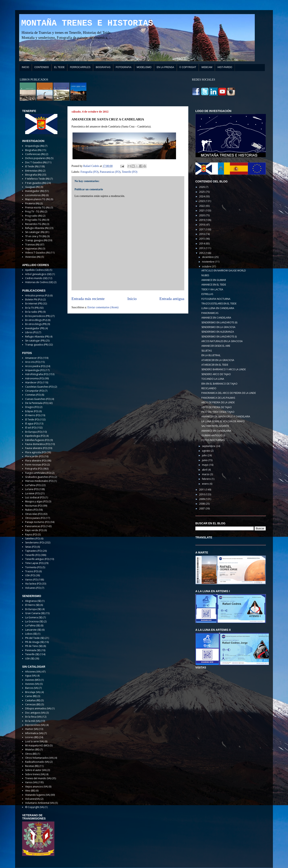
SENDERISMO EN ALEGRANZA (218, 332)
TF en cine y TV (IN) (36, 236)
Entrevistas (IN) (34, 171)
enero (206, 484)
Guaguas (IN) (32, 187)
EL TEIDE (60, 67)
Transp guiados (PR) (37, 345)
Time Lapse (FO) (34, 563)
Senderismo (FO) (35, 543)
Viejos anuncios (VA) (37, 787)
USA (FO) (30, 575)
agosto (206, 451)
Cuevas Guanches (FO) (38, 399)
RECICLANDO (209, 388)
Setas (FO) (31, 547)
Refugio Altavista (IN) (37, 228)
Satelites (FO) (33, 538)
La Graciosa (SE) (34, 621)
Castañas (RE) (33, 700)
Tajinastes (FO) (34, 551)
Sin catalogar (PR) (35, 341)
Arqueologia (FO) (35, 370)
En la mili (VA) (33, 721)
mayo (206, 465)
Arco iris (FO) (33, 362)
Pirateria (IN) (32, 203)
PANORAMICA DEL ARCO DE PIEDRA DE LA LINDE (229, 393)
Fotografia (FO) (90, 172)
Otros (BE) (31, 754)
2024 (202, 196)
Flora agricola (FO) (36, 452)
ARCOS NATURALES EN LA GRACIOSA (222, 341)
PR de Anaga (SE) (35, 642)
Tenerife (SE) (32, 654)
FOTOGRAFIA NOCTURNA (216, 299)
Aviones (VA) (32, 684)
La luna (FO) (32, 489)
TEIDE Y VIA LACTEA (212, 289)
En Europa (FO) (34, 432)
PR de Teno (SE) (34, 646)
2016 (202, 234)
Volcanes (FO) (33, 588)
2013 (202, 248)
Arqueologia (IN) (35, 146)
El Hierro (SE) (32, 605)
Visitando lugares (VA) (38, 795)
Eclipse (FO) (32, 411)
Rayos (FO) (31, 534)
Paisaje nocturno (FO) (37, 522)
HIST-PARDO (225, 67)
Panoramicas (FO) (110, 172)
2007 (202, 508)
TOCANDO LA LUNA (213, 379)
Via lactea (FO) (33, 584)
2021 (202, 211)
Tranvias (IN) (32, 245)
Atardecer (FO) (34, 382)
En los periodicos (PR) (37, 316)
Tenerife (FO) (130, 172)
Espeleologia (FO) (35, 436)
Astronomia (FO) (35, 378)
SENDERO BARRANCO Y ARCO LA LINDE (224, 369)
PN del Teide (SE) (35, 638)
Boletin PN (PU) (34, 300)
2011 (202, 490)
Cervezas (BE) (33, 704)
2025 (202, 192)
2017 (202, 229)
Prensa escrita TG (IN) (37, 207)
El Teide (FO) (32, 420)
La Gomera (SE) (34, 617)
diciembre (208, 257)
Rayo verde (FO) (34, 530)
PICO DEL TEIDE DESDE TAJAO (218, 412)
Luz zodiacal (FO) (35, 497)
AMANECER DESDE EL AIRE (216, 346)
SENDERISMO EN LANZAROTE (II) (219, 322)
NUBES (205, 275)
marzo (206, 474)
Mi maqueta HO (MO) (37, 745)
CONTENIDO (42, 67)
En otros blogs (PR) (36, 324)
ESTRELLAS (207, 294)
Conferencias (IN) (35, 154)
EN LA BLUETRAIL (211, 355)
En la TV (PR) (32, 308)
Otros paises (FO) (35, 518)
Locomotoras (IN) (35, 195)
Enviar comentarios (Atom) (103, 307)
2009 (202, 499)
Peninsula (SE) (33, 650)
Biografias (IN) (33, 150)
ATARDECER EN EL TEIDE (215, 365)
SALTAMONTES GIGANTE (215, 426)
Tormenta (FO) (33, 567)
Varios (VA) (31, 782)
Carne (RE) (31, 696)
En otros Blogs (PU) (36, 320)
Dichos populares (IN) (38, 158)
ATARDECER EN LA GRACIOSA (218, 360)
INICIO (25, 67)
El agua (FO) (32, 424)
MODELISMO (144, 67)
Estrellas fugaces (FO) (37, 440)
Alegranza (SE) (33, 601)
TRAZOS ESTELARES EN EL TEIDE (219, 304)
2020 (202, 215)
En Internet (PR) (34, 304)
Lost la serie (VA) (35, 741)
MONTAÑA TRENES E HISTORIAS (87, 23)
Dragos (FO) (32, 407)
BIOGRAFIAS (103, 67)
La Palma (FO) (33, 485)
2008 (202, 504)
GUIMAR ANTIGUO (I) (213, 435)
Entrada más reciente (88, 299)
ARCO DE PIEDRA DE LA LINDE (218, 402)
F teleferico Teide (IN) (37, 179)
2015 (202, 239)
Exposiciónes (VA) (35, 725)
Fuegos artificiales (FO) (38, 473)
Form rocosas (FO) (36, 465)
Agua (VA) (31, 676)
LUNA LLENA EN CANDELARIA (218, 308)
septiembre (209, 446)
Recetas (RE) (32, 766)
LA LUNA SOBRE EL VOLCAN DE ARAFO (223, 421)
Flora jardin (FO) (34, 456)
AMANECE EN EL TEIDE (214, 285)
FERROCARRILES (80, 67)
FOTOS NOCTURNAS (213, 440)
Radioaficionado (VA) (37, 762)
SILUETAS (207, 351)
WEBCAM (207, 67)
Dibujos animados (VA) (38, 708)
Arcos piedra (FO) (35, 366)
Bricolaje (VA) (33, 692)
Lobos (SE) (31, 634)
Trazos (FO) (32, 571)
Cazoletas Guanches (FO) (39, 387)
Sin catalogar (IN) (35, 232)
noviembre (209, 262)
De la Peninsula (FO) (36, 403)
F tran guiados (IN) (36, 183)
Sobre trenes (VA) (35, 774)
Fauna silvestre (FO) (36, 448)
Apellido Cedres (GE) (37, 270)
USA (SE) (30, 659)
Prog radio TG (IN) (35, 220)
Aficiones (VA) (33, 672)
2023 (202, 201)
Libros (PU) (31, 332)
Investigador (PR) (35, 328)
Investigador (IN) (35, 191)
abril (205, 470)
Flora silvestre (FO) (36, 461)
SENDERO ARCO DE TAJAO (216, 374)
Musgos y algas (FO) (36, 501)
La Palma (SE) (33, 625)
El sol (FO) (31, 428)
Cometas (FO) (33, 395)
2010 (202, 494)
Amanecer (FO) (34, 358)
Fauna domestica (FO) (38, 444)
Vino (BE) (30, 791)
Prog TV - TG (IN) (34, 212)
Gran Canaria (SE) (35, 613)
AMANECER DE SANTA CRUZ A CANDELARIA (226, 416)
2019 (202, 220)
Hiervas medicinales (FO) (39, 481)
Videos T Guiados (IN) (37, 253)
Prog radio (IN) (34, 216)
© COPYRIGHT (188, 67)
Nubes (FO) (32, 510)
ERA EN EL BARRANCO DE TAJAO (219, 384)
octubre (207, 266)
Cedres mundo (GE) (36, 278)
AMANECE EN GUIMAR (214, 280)
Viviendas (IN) (33, 257)
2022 (202, 206)
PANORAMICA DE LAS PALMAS (218, 398)
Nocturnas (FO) (34, 506)
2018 (202, 225)
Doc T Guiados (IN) (36, 162)
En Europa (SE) (33, 609)
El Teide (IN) (32, 166)
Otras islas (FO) (34, 514)
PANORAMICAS (210, 313)
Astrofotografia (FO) (37, 374)
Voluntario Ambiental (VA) (40, 803)
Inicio (132, 299)
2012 (202, 253)
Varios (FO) (31, 580)
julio (205, 455)
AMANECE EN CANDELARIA (216, 318)
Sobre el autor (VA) (36, 770)
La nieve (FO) (32, 493)
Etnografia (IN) (33, 175)
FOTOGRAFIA (124, 67)
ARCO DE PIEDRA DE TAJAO (217, 407)
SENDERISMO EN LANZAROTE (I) (219, 337)
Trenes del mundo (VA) (38, 778)
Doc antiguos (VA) (35, 713)
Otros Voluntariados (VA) (39, 758)
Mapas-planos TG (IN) (37, 199)
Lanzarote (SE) (33, 630)
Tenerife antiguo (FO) (37, 559)
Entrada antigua (172, 299)
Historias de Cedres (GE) (39, 282)
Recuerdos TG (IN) (35, 224)
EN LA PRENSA (165, 67)
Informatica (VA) (34, 733)
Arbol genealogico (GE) (38, 274)
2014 (202, 244)
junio (205, 460)
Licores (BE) (32, 737)
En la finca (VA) (33, 717)
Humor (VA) (32, 729)
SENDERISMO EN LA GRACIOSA (218, 327)
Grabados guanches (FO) (39, 477)
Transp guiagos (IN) (36, 240)
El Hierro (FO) (33, 415)
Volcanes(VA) (33, 799)
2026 (202, 187)
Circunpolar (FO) (35, 391)
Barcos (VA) (32, 688)
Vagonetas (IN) (33, 249)
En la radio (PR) (34, 312)
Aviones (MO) (33, 680)
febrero (207, 479)
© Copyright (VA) (35, 807)
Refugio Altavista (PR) (37, 337)
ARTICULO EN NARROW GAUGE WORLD (224, 271)
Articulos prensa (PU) (37, 295)
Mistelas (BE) (32, 750)
